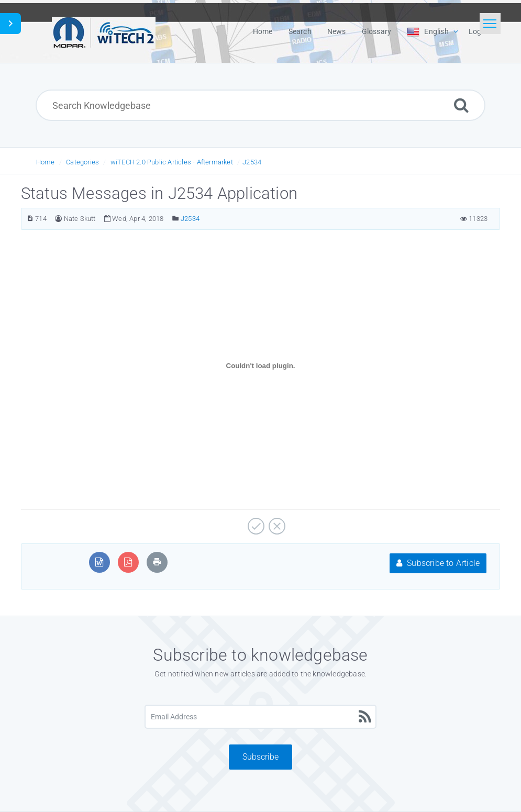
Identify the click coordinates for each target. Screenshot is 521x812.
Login (478, 31)
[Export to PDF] (128, 562)
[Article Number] (30, 219)
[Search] (461, 105)
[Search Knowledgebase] (260, 105)
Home (46, 162)
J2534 (252, 162)
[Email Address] (260, 717)
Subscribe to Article (438, 563)
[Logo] (104, 31)
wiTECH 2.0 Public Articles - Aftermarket (172, 162)
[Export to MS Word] (99, 562)
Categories (82, 162)
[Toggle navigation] (490, 24)
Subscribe (260, 757)
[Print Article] (157, 562)
